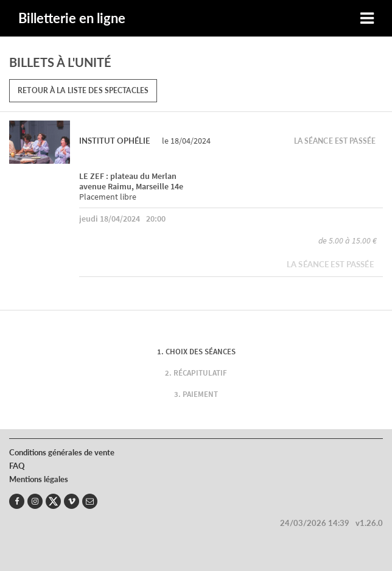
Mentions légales (39, 479)
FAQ (17, 466)
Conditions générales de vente (62, 452)
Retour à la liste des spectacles (83, 90)
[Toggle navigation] (367, 19)
